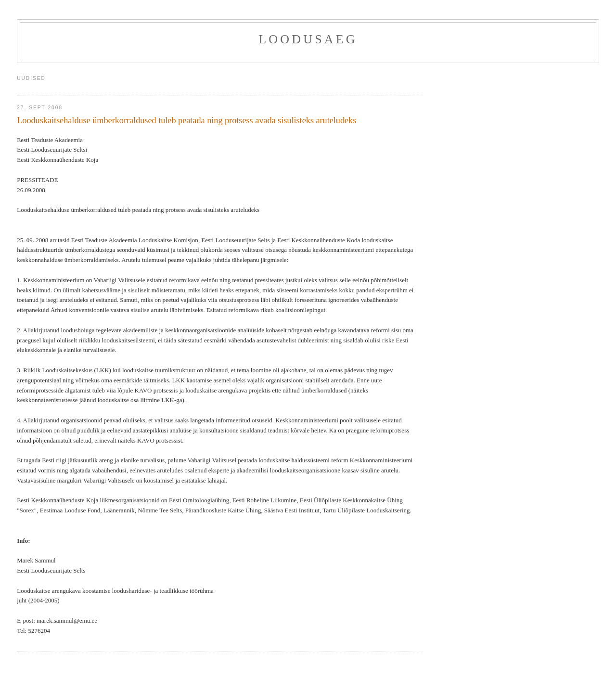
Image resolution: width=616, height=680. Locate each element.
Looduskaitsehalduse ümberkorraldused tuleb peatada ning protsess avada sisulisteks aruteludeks (186, 120)
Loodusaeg (308, 39)
